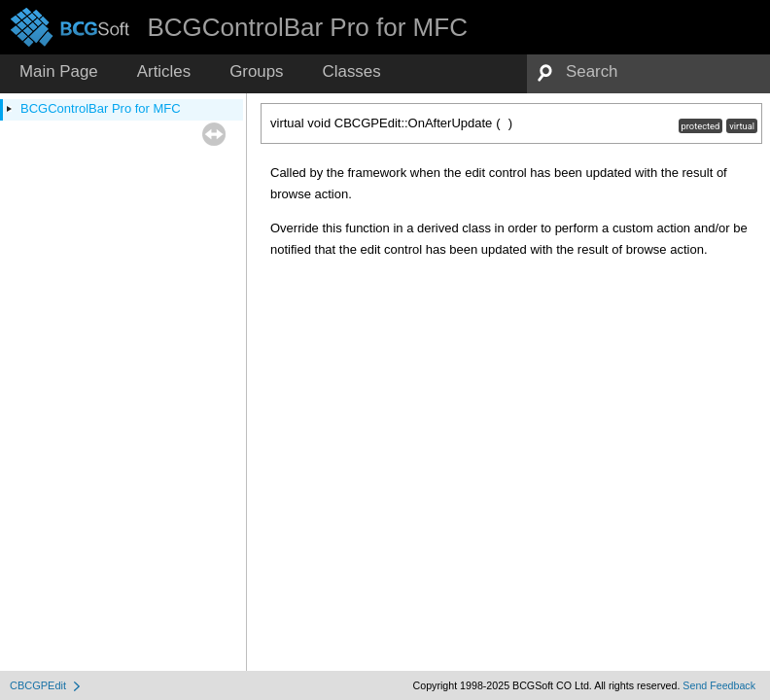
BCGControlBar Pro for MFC (101, 108)
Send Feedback (719, 685)
